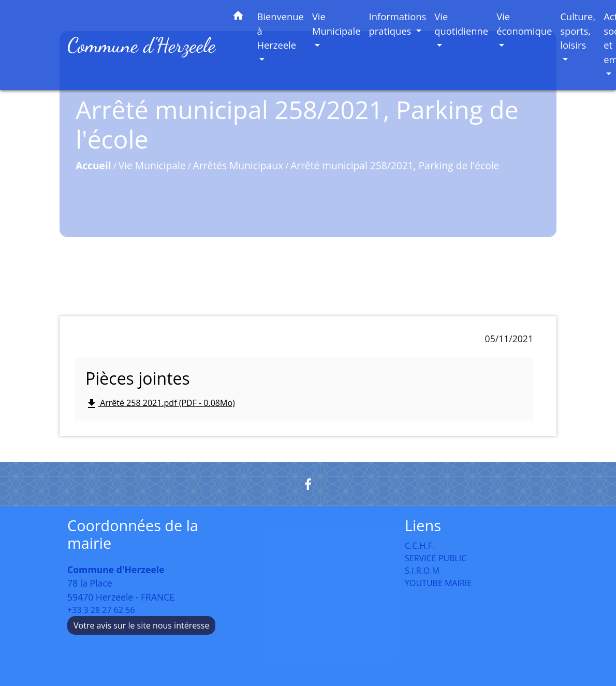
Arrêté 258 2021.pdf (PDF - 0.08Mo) (160, 404)
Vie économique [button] (524, 24)
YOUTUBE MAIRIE (438, 583)
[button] (238, 17)
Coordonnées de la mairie (133, 535)
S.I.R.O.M (422, 571)
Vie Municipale (152, 165)
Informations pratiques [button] (398, 24)
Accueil (93, 165)
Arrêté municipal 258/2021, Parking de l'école (395, 165)
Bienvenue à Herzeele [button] (280, 31)
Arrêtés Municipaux (238, 165)
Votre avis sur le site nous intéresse (141, 625)
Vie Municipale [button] (336, 24)
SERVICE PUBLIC (436, 558)
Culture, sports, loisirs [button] (578, 31)
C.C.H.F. (420, 546)
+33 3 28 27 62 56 (101, 610)
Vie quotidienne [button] (461, 24)
